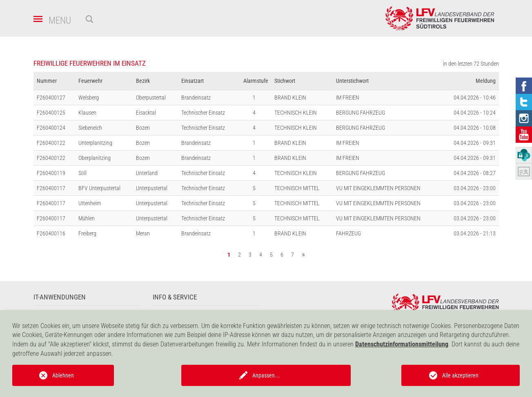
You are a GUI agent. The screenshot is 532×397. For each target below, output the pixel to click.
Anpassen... (266, 375)
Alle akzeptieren (460, 375)
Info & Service (175, 297)
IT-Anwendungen (60, 297)
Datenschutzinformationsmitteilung (402, 344)
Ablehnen (63, 375)
